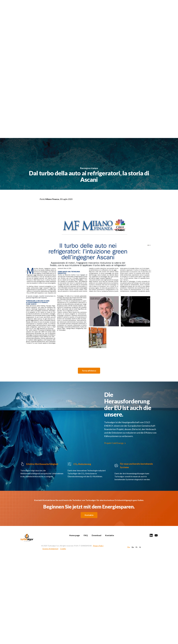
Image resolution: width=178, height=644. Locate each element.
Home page (74, 535)
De (129, 547)
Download (96, 535)
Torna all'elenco (89, 371)
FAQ (86, 535)
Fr (137, 547)
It (140, 547)
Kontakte (89, 515)
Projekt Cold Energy (114, 443)
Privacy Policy (98, 546)
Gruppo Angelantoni (50, 549)
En (133, 547)
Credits (63, 549)
